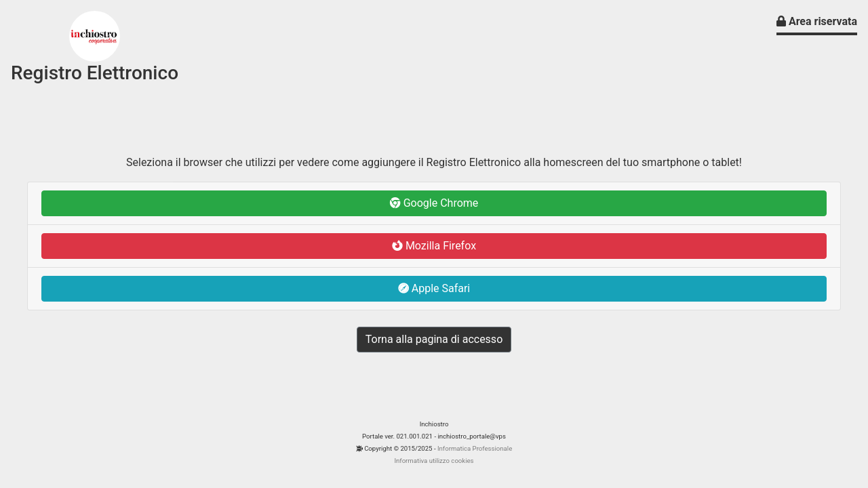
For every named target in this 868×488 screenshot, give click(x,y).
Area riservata (817, 21)
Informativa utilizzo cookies (434, 461)
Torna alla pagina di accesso (434, 339)
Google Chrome (434, 203)
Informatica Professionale (475, 448)
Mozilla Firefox (434, 246)
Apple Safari (434, 288)
